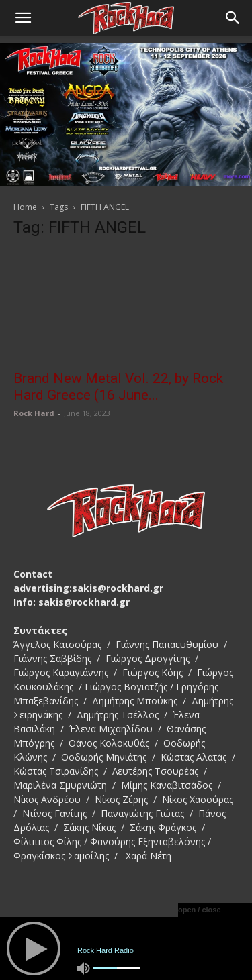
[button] (23, 18)
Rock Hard (34, 413)
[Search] (233, 18)
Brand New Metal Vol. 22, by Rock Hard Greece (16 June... (118, 387)
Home (25, 207)
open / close (200, 910)
